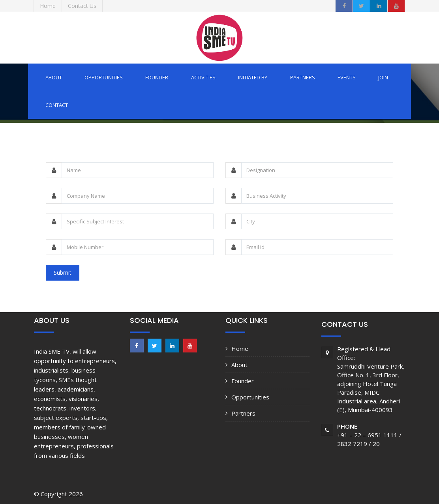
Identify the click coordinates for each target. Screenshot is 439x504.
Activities (203, 77)
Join (383, 77)
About (54, 77)
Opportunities (104, 77)
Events (347, 77)
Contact (57, 105)
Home (240, 348)
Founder (157, 77)
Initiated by (253, 77)
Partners (303, 77)
